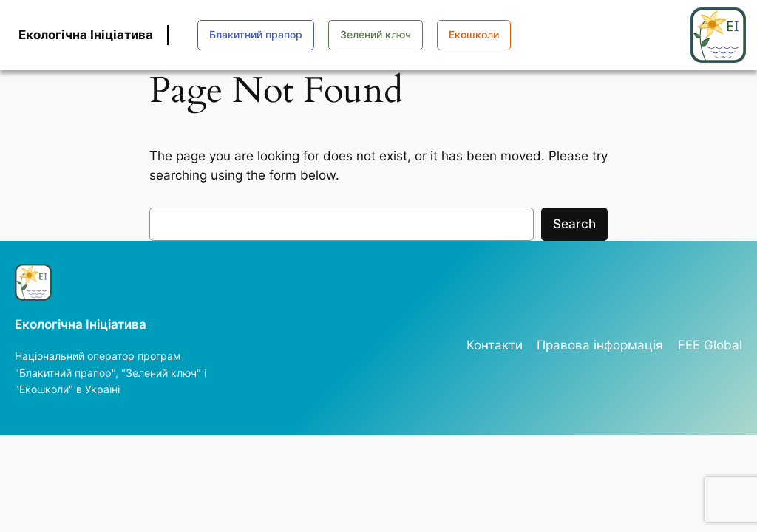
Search (574, 224)
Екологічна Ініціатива (86, 35)
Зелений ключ (376, 34)
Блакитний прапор (256, 34)
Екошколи (474, 34)
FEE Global (710, 345)
